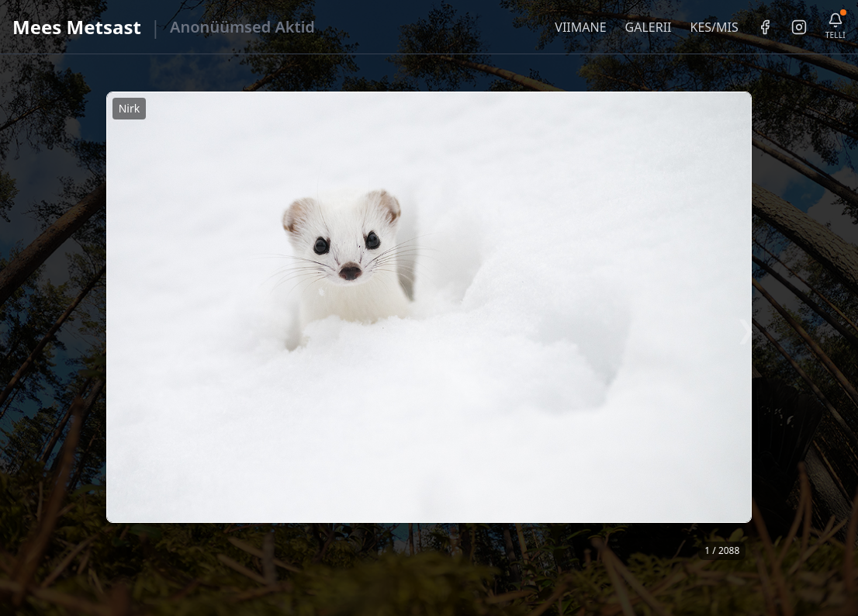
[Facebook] (765, 27)
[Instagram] (799, 27)
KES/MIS (714, 27)
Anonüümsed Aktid (242, 27)
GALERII (649, 27)
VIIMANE (580, 27)
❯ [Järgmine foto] (746, 329)
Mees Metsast (77, 27)
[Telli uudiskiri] (836, 27)
